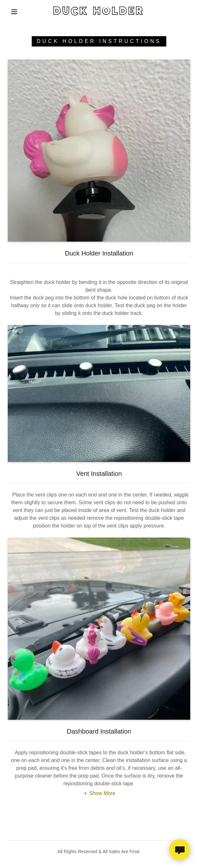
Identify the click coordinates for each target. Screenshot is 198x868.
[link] (99, 12)
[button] (17, 12)
